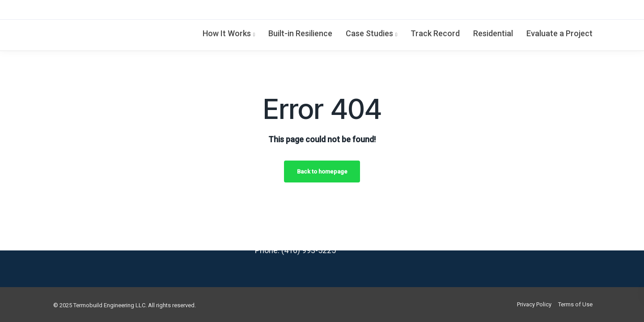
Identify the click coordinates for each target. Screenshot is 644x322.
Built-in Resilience (300, 33)
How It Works (227, 33)
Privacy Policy (534, 304)
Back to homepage (322, 172)
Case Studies (369, 33)
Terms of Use (575, 304)
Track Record (435, 33)
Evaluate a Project (559, 33)
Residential (493, 33)
